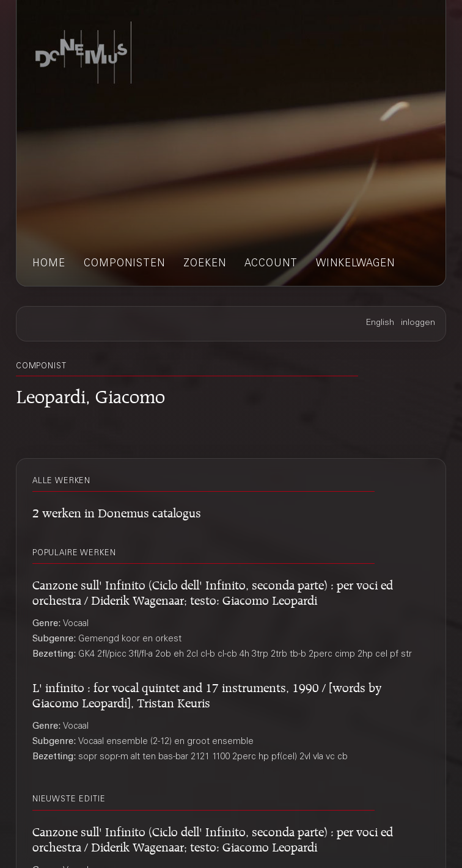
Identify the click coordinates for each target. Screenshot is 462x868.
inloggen (418, 323)
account (271, 264)
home (49, 264)
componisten (124, 264)
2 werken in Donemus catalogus (117, 511)
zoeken (205, 264)
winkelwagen (355, 264)
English (380, 323)
